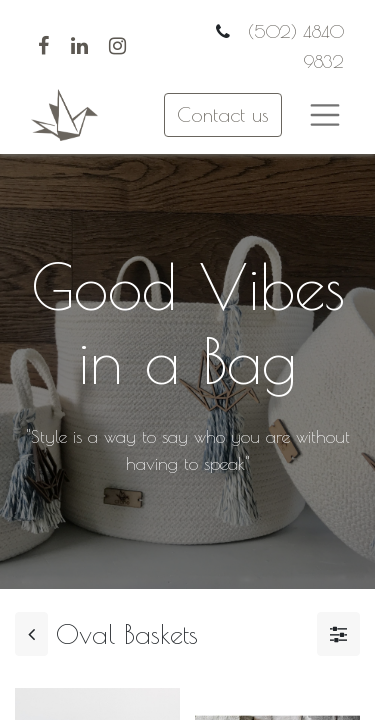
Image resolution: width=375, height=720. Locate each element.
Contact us (223, 114)
